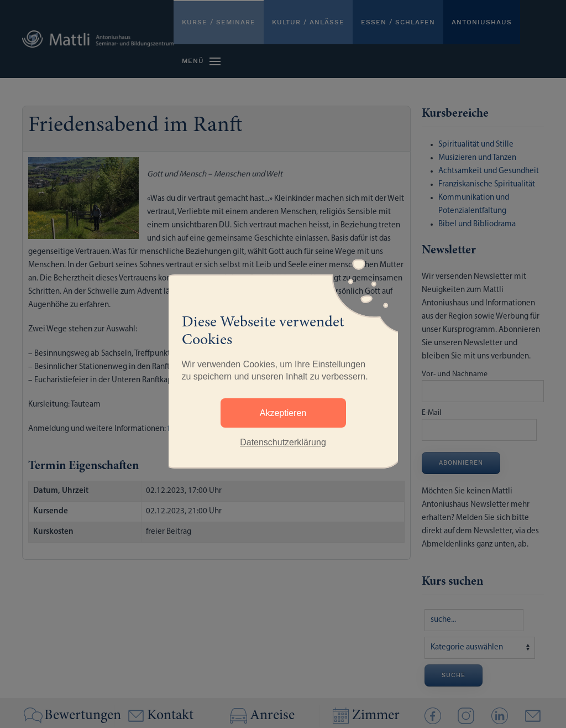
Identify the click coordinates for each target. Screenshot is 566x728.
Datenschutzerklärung (283, 442)
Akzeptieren (283, 413)
